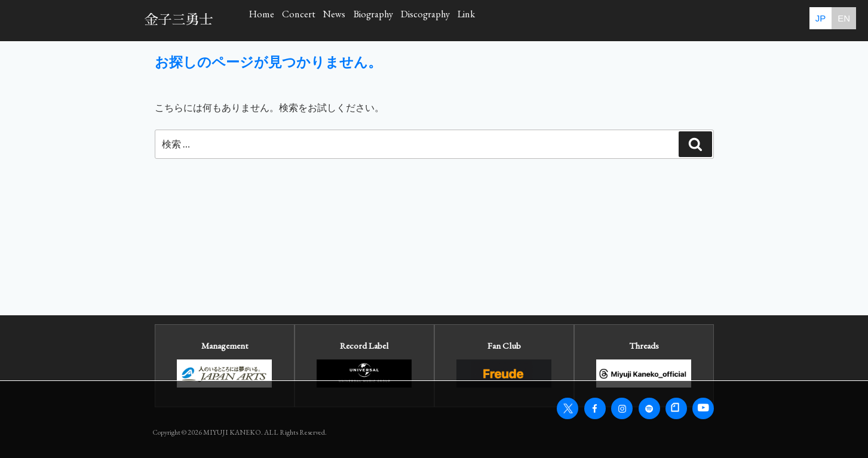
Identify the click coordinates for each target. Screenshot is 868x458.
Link (645, 20)
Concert (346, 20)
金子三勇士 (179, 20)
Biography (484, 20)
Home (277, 20)
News (412, 20)
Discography (571, 20)
